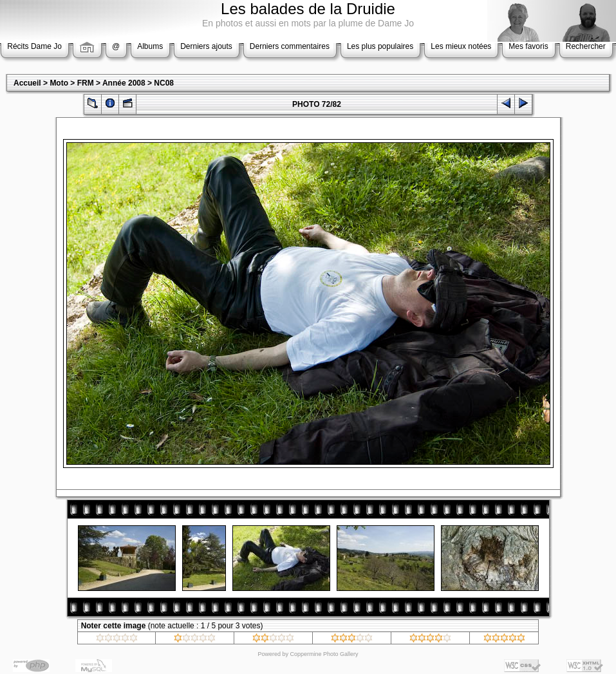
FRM (86, 83)
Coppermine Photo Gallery (324, 654)
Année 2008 (124, 83)
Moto (59, 83)
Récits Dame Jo (34, 46)
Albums (150, 46)
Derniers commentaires (290, 46)
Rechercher (586, 46)
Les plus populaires (380, 46)
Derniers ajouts (206, 46)
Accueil (27, 83)
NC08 (164, 83)
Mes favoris (528, 46)
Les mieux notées (461, 46)
